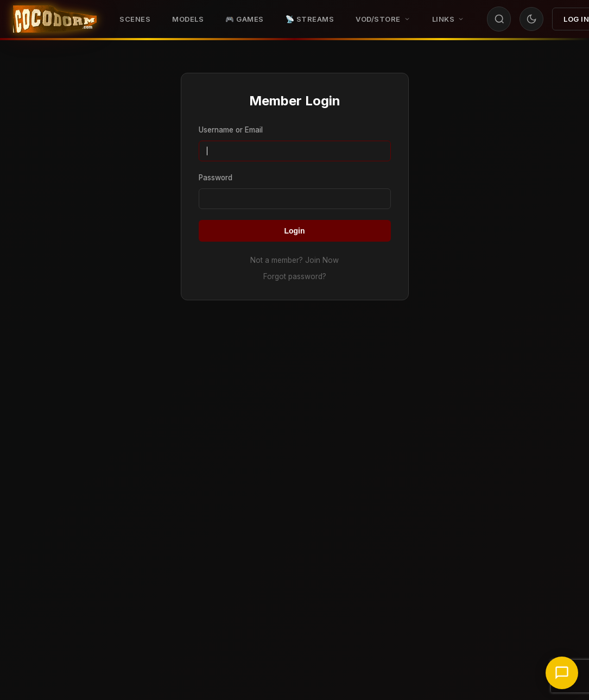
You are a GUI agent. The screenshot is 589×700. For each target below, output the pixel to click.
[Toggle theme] (531, 19)
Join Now (322, 260)
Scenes (135, 19)
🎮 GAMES (245, 19)
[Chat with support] (562, 673)
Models (188, 19)
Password (216, 178)
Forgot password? (295, 276)
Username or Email (231, 130)
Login (294, 231)
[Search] (499, 19)
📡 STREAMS (310, 19)
